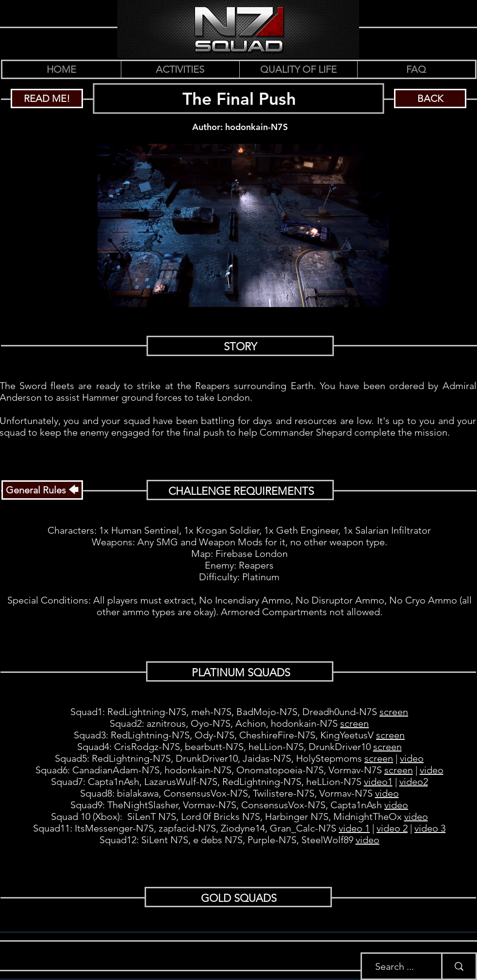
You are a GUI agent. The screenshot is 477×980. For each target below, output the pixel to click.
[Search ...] (394, 966)
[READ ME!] (47, 98)
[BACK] (430, 98)
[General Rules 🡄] (42, 490)
